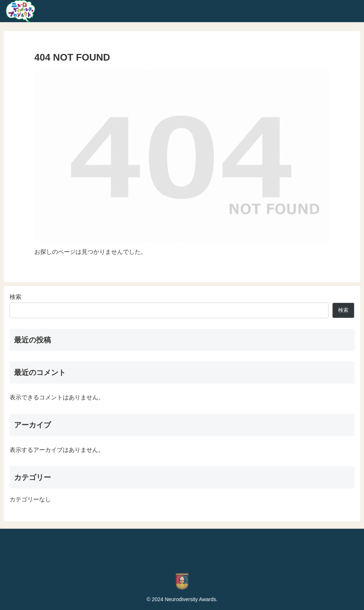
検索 (16, 297)
